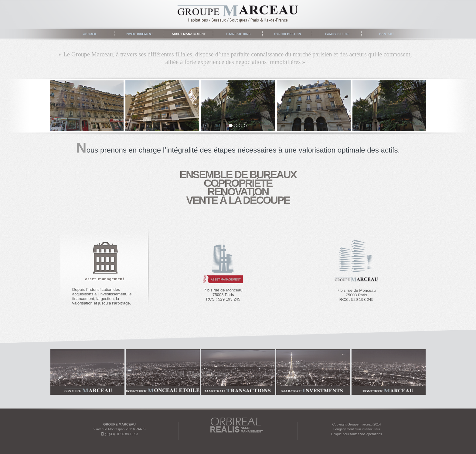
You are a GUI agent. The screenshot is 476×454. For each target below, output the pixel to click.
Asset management (188, 34)
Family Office (337, 34)
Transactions (238, 34)
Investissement (139, 34)
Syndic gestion (287, 34)
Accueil (90, 34)
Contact (386, 34)
